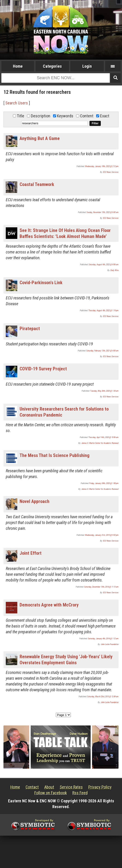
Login (87, 66)
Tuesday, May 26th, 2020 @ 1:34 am (104, 391)
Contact (32, 787)
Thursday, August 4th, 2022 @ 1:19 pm (103, 311)
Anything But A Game (40, 138)
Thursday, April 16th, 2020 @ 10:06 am (103, 437)
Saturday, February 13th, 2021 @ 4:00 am (102, 351)
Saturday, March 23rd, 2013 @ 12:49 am (103, 697)
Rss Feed (80, 793)
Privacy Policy (100, 787)
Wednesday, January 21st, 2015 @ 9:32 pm (102, 535)
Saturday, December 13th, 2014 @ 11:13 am (101, 587)
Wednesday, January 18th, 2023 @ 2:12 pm (102, 166)
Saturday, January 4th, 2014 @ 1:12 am (103, 639)
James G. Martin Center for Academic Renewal (100, 443)
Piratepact (30, 329)
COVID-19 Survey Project (43, 369)
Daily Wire (115, 270)
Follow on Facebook (51, 793)
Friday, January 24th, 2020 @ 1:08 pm (104, 483)
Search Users (17, 103)
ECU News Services (111, 172)
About (49, 787)
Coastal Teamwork (37, 184)
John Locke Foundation (110, 644)
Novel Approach (34, 501)
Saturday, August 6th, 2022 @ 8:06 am (104, 265)
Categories (52, 66)
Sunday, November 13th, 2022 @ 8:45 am (103, 212)
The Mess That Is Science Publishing (55, 455)
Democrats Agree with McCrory (49, 605)
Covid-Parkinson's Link (41, 283)
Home (18, 66)
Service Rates (71, 787)
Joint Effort (31, 553)
